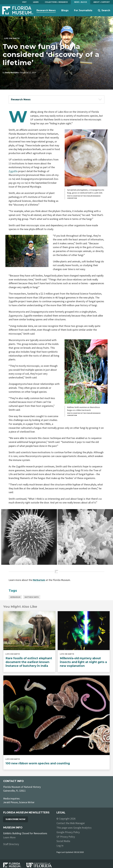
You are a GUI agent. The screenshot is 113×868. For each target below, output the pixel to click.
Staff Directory (11, 844)
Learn (36, 2)
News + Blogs (81, 2)
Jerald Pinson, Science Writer (19, 802)
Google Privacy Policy (68, 832)
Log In (60, 846)
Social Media (63, 841)
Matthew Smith (32, 597)
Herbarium (15, 597)
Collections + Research (56, 2)
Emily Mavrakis (12, 73)
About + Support (102, 2)
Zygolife (13, 171)
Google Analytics (82, 828)
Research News (46, 10)
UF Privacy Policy (66, 837)
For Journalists (83, 10)
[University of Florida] (41, 865)
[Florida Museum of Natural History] (15, 865)
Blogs (65, 10)
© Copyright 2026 (66, 819)
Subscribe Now (15, 819)
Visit (24, 2)
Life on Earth (12, 38)
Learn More (9, 837)
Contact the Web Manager (71, 823)
